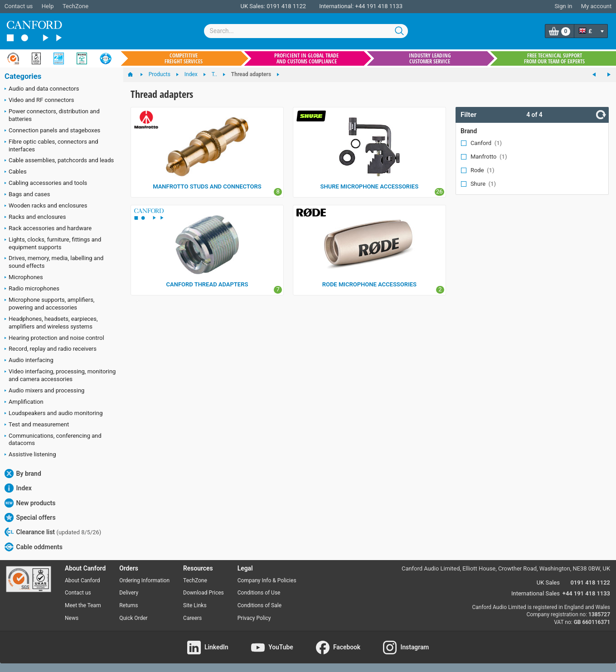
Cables (16, 172)
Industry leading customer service (430, 58)
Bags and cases (27, 195)
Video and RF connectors (39, 101)
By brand (23, 474)
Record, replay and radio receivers (51, 349)
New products (30, 503)
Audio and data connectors (42, 89)
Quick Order (133, 618)
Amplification (24, 402)
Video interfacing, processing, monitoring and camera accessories (60, 375)
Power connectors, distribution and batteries (52, 115)
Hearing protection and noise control (54, 338)
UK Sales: (253, 6)
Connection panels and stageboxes (52, 131)
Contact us (19, 6)
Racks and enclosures (35, 218)
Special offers (30, 517)
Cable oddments (34, 547)
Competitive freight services (184, 58)
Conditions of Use (259, 593)
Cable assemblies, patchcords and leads (59, 161)
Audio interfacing (29, 361)
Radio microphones (32, 289)
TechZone (75, 6)
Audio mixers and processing (44, 391)
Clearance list (53, 532)
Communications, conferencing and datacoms (53, 440)
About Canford (82, 580)
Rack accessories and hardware (48, 229)
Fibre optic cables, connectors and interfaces (51, 145)
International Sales (536, 593)
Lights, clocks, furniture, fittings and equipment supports (53, 243)
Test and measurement (37, 425)
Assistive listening (30, 455)
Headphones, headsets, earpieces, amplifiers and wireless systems (51, 323)
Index (18, 488)
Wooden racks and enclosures (46, 206)
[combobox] (306, 31)
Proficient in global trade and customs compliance (306, 58)
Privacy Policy (254, 618)
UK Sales (548, 583)
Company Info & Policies (267, 580)
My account (596, 6)
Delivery (129, 593)
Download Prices (204, 593)
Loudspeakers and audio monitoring (54, 414)
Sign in (563, 6)
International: (336, 6)
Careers (192, 618)
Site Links (195, 605)
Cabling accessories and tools (46, 184)
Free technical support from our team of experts (554, 58)
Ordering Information (144, 580)
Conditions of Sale (259, 605)
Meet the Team (83, 605)
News (72, 618)
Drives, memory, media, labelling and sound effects (54, 262)
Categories (23, 76)
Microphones (24, 278)
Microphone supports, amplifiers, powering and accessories (49, 304)
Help (48, 6)
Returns (129, 605)
